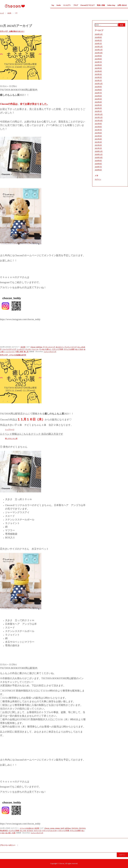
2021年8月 (98, 127)
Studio (59, 5)
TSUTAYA (75, 828)
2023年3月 (98, 74)
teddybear (39, 347)
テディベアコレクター (50, 831)
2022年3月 (98, 105)
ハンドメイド (10, 352)
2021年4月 (98, 139)
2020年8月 (98, 164)
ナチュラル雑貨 (69, 349)
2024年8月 (98, 37)
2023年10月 (99, 53)
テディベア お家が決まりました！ (12, 31)
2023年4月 (98, 71)
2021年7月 (98, 130)
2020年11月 (99, 154)
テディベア (38, 831)
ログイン (98, 179)
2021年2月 (98, 145)
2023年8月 (98, 59)
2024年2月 (98, 40)
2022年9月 (98, 87)
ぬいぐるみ (79, 349)
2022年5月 (98, 99)
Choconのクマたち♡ (87, 5)
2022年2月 (98, 108)
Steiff (62, 828)
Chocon (14, 6)
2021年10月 (99, 121)
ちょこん (35, 349)
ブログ (76, 5)
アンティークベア (71, 347)
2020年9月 (98, 161)
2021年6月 (98, 133)
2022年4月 (98, 102)
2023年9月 (98, 56)
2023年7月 (98, 62)
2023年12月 (99, 47)
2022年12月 (99, 84)
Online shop (111, 5)
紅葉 (14, 833)
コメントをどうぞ (50, 352)
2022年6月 (98, 96)
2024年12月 (99, 34)
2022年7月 (98, 93)
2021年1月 (98, 148)
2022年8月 (98, 90)
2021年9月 (98, 124)
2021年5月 (98, 136)
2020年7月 (98, 167)
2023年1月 (98, 80)
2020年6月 (98, 170)
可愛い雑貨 (19, 352)
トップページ (10, 430)
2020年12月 (99, 151)
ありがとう (60, 347)
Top (53, 5)
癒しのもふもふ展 (11, 438)
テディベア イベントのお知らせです (13, 355)
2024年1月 (98, 44)
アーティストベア (49, 347)
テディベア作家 (58, 349)
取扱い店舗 (101, 5)
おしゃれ (23, 831)
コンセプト (67, 5)
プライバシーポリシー (8, 845)
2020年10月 (99, 158)
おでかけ (30, 831)
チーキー (28, 349)
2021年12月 (99, 114)
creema (52, 828)
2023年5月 (98, 68)
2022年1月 (98, 111)
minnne (57, 828)
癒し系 (26, 352)
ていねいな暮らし (45, 349)
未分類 (23, 347)
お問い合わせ (122, 5)
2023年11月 (99, 50)
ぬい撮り (8, 833)
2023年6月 (98, 65)
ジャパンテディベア (9, 349)
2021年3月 (98, 142)
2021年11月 (99, 117)
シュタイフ (21, 349)
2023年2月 (98, 77)
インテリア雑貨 (14, 831)
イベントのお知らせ (27, 828)
